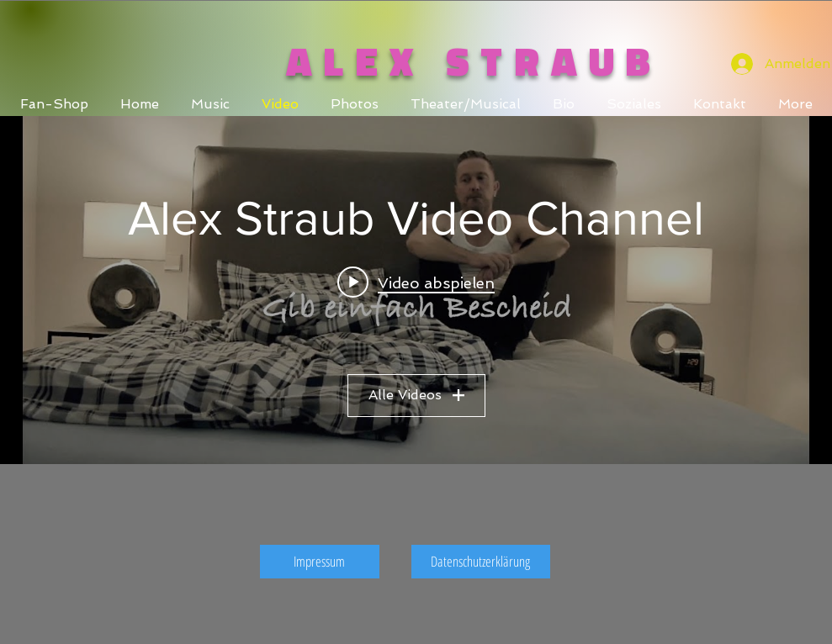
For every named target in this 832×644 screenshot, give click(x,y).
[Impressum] (320, 562)
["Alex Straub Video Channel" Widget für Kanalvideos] (416, 290)
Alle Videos (416, 395)
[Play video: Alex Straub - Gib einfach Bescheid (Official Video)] (416, 282)
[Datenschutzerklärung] (481, 562)
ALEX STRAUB (474, 61)
